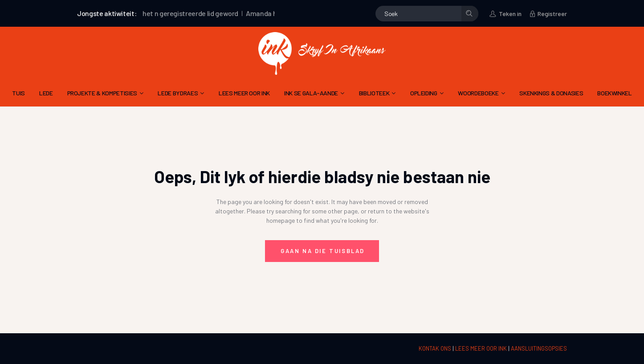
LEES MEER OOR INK (482, 348)
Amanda (262, 13)
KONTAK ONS (436, 348)
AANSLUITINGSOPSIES (539, 348)
